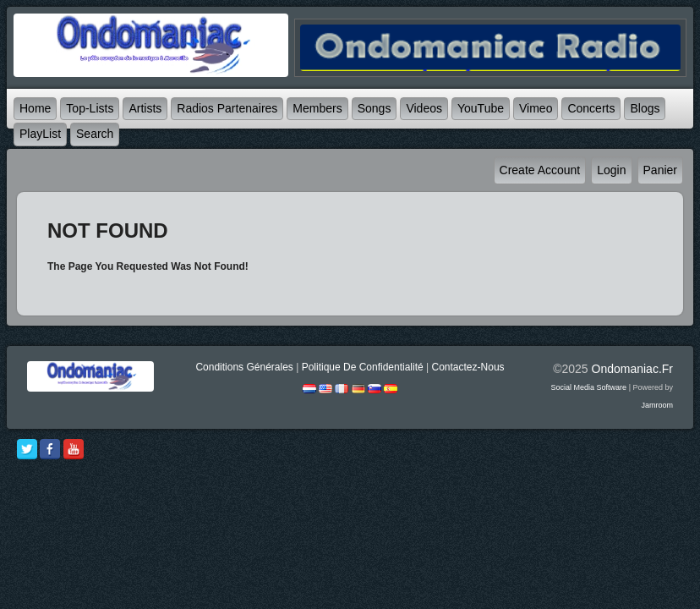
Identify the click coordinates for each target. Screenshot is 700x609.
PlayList (40, 134)
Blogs (645, 108)
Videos (424, 108)
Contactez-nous (468, 367)
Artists (145, 108)
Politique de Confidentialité (363, 367)
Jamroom (657, 405)
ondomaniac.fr (632, 369)
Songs (375, 108)
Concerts (591, 108)
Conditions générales (244, 367)
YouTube (481, 108)
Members (317, 108)
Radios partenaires (227, 108)
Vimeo (536, 108)
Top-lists (90, 108)
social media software (589, 387)
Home (35, 108)
